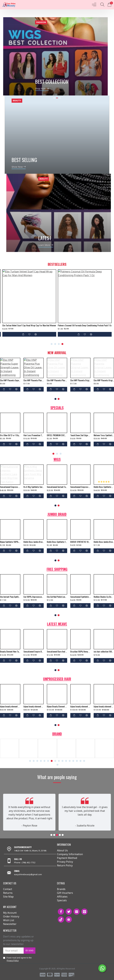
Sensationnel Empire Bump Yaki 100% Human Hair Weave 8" (34, 652)
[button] (52, 344)
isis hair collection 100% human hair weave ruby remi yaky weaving (104, 652)
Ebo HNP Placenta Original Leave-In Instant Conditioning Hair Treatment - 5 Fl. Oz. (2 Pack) (80, 380)
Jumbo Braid (57, 514)
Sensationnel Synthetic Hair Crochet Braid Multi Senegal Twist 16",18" (80, 597)
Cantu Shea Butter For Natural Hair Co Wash (104, 435)
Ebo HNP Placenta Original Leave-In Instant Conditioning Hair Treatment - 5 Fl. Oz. (104, 380)
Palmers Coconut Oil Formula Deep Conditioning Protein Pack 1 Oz (85, 325)
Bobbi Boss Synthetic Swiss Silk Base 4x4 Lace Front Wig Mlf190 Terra (104, 487)
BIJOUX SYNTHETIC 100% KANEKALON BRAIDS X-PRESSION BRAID (80, 542)
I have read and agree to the (17, 959)
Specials (57, 408)
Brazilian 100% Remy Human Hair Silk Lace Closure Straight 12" (80, 652)
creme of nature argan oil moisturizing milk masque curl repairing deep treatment (80, 435)
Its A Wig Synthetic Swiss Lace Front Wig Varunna (34, 487)
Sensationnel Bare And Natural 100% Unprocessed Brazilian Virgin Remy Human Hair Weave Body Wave (57, 652)
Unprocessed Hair (57, 679)
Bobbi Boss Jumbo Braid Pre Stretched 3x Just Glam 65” (34, 542)
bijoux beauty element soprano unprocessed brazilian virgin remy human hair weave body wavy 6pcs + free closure (34, 706)
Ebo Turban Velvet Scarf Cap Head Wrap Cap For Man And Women (29, 325)
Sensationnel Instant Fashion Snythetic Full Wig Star (57, 487)
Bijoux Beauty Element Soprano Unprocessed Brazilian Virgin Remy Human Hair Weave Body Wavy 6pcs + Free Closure (57, 706)
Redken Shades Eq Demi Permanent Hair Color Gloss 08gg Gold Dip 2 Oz (104, 597)
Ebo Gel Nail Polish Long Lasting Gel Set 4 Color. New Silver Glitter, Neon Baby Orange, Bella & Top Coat (57, 597)
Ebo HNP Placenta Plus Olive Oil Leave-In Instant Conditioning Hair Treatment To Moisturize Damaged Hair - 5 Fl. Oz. (57, 380)
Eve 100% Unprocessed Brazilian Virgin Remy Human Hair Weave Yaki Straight (34, 597)
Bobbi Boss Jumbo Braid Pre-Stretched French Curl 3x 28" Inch (104, 542)
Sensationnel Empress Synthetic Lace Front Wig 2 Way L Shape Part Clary (80, 487)
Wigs (57, 459)
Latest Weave (57, 624)
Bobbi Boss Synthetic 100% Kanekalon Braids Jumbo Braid (57, 542)
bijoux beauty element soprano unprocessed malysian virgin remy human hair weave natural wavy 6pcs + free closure (34, 435)
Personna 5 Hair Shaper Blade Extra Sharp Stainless (57, 435)
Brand (57, 734)
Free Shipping (57, 569)
